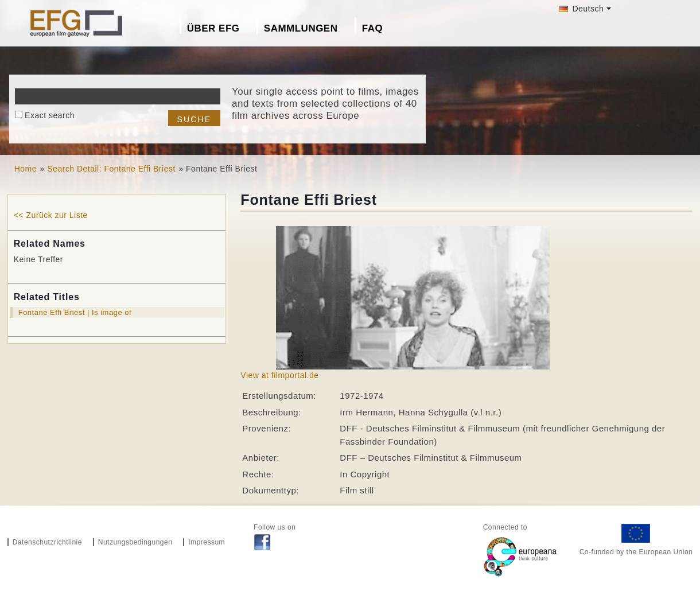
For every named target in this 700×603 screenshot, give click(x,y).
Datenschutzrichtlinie (47, 542)
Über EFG (213, 28)
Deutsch (581, 9)
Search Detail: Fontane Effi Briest (111, 169)
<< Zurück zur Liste (51, 215)
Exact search (50, 115)
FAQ (372, 28)
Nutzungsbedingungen (135, 542)
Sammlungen (301, 28)
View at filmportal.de (279, 375)
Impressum (207, 542)
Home (26, 169)
